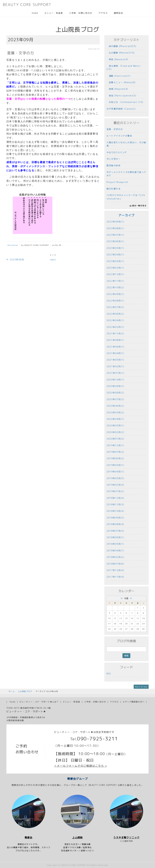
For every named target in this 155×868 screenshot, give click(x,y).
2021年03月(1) (115, 360)
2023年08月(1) (115, 228)
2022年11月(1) (115, 281)
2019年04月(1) (115, 472)
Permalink (13, 245)
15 (138, 618)
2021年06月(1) (115, 347)
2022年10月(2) (115, 287)
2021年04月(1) (115, 353)
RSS (109, 674)
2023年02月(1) (115, 268)
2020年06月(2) (115, 406)
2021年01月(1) (115, 373)
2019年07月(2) (115, 452)
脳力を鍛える (114, 189)
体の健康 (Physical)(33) (121, 46)
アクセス (103, 13)
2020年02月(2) (115, 432)
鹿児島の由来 (114, 165)
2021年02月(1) (115, 366)
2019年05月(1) (115, 465)
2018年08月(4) (115, 524)
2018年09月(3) (115, 518)
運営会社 (118, 13)
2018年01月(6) (115, 564)
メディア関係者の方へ (134, 702)
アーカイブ (126, 215)
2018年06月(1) (115, 537)
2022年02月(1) (115, 327)
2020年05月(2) (115, 412)
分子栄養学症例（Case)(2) (121, 109)
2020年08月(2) (115, 393)
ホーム (12, 691)
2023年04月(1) (115, 255)
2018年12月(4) (115, 498)
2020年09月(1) (115, 386)
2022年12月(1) (115, 274)
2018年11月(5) (115, 504)
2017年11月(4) (115, 577)
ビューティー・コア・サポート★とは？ (39, 702)
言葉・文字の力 (115, 129)
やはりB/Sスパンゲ (117, 152)
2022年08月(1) (115, 301)
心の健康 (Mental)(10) (121, 53)
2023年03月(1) (115, 261)
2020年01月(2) (115, 439)
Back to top (141, 687)
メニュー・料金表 (54, 13)
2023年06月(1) (115, 241)
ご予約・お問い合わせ (81, 13)
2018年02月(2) (115, 557)
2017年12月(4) (115, 570)
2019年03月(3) (115, 478)
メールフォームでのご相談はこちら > (82, 766)
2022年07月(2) (115, 307)
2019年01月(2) (115, 491)
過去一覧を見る (139, 206)
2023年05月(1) (115, 248)
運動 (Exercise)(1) (119, 76)
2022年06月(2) (115, 314)
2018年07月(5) (115, 531)
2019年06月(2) (115, 458)
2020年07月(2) (115, 399)
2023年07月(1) (115, 235)
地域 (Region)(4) (117, 89)
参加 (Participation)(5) (121, 96)
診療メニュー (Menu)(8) (121, 82)
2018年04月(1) (115, 551)
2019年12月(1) (115, 445)
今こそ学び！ (114, 159)
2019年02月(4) (115, 485)
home (35, 13)
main (53, 260)
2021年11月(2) (115, 334)
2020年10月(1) (115, 380)
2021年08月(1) (115, 340)
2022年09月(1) (115, 294)
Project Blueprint (117, 182)
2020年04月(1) (115, 419)
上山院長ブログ (25, 691)
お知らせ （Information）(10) (125, 102)
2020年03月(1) (115, 426)
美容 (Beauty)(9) (117, 59)
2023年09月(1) (115, 222)
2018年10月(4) (115, 511)
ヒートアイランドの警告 (119, 136)
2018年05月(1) (115, 544)
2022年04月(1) (115, 320)
